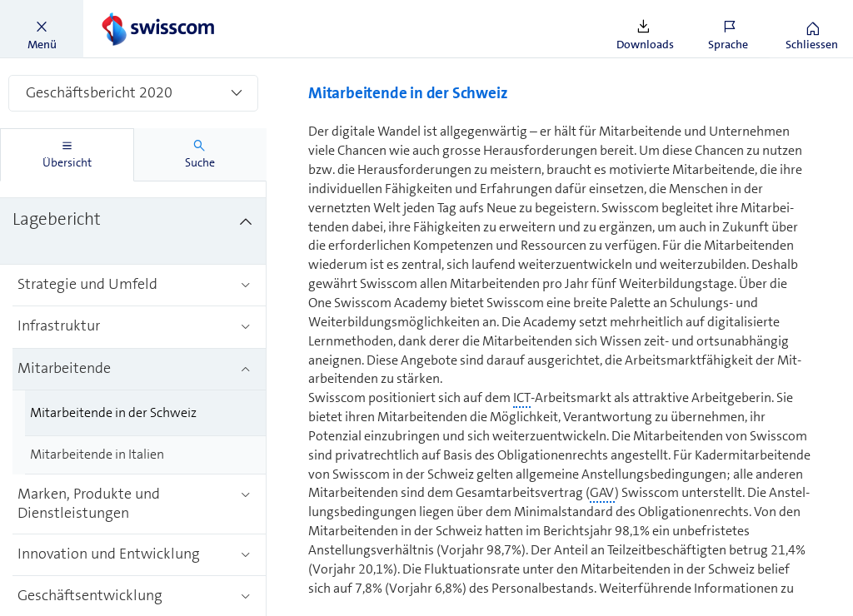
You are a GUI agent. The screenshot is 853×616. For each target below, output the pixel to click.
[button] (42, 29)
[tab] (67, 155)
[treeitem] (133, 231)
